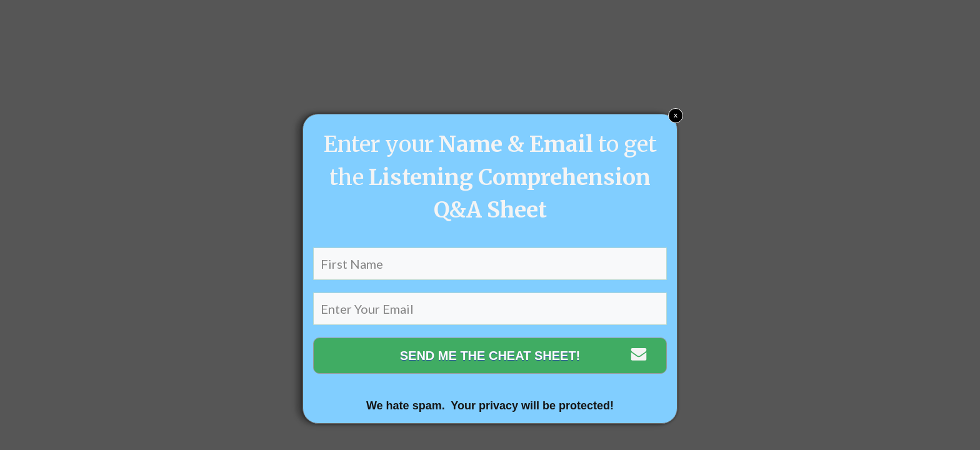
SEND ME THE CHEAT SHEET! (490, 356)
